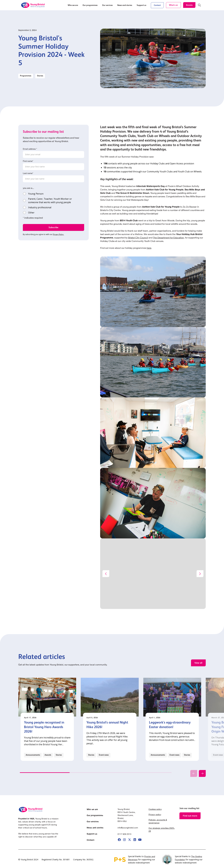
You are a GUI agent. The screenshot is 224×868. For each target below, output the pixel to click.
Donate (189, 5)
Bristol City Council (138, 238)
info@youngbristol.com (128, 828)
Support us (92, 834)
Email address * (30, 149)
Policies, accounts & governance (158, 821)
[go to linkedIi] (135, 840)
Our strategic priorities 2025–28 (162, 830)
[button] (73, 5)
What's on (173, 5)
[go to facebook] (119, 840)
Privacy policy (155, 815)
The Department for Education (168, 238)
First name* (28, 161)
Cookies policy (155, 809)
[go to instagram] (124, 840)
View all (198, 663)
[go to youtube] (140, 840)
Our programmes (95, 815)
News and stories (95, 828)
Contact (157, 5)
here (149, 248)
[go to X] (130, 840)
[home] (33, 5)
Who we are (92, 809)
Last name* (28, 173)
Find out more (190, 816)
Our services (93, 821)
